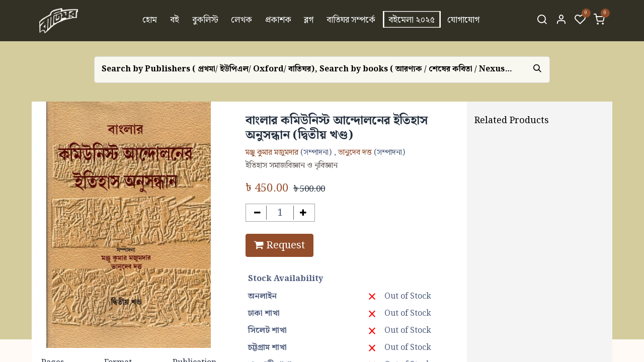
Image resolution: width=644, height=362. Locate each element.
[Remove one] (257, 213)
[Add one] (303, 213)
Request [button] (279, 245)
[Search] (542, 21)
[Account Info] (561, 21)
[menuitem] (150, 21)
